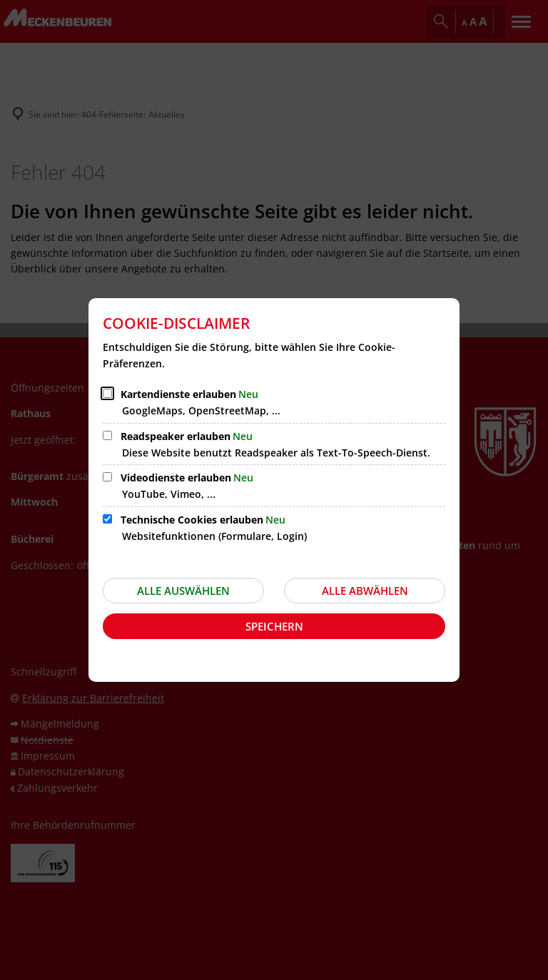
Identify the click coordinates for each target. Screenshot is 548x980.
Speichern (274, 626)
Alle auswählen (183, 591)
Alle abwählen (365, 591)
